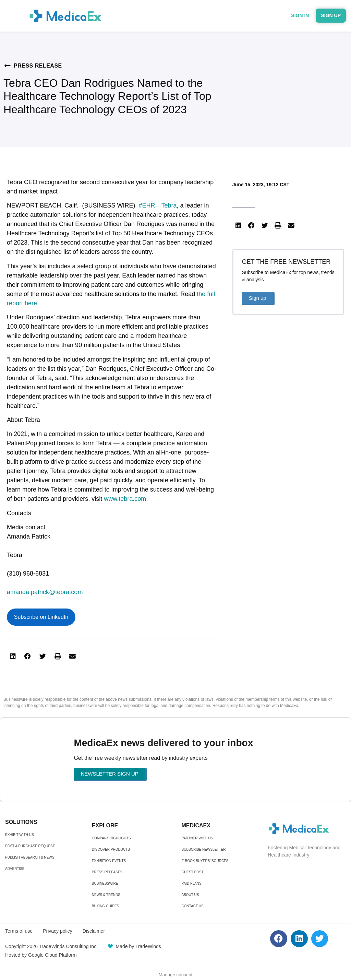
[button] (13, 656)
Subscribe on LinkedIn (41, 617)
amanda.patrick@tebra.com (45, 592)
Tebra (169, 205)
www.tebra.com (125, 499)
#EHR (147, 205)
